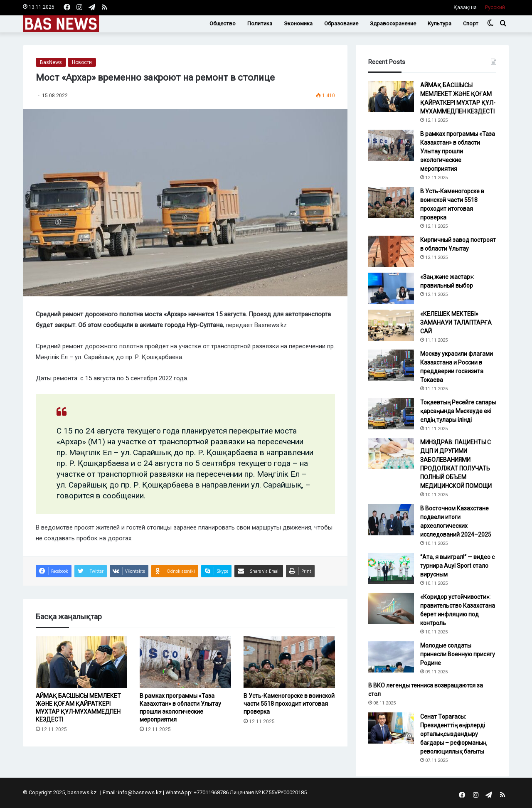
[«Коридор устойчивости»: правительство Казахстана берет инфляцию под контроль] (391, 608)
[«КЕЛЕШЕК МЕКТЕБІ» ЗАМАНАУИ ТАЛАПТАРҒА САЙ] (391, 325)
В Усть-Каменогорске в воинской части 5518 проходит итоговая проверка (289, 704)
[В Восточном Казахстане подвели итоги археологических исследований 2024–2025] (391, 520)
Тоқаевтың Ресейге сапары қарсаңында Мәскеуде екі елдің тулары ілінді (458, 411)
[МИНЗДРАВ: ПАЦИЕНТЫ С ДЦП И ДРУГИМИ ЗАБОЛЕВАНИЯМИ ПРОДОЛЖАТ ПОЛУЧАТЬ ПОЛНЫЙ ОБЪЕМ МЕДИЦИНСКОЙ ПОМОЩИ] (391, 454)
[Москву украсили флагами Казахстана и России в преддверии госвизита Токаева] (391, 365)
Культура (440, 23)
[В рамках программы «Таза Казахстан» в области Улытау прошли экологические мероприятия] (185, 662)
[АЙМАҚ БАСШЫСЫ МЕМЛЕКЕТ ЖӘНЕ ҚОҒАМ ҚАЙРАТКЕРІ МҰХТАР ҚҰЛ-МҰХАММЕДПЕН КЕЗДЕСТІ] (81, 662)
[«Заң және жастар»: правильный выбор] (391, 288)
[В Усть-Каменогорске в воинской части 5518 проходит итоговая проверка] (289, 662)
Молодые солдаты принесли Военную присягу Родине (458, 654)
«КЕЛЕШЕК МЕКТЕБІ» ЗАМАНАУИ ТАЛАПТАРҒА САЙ (456, 323)
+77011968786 (211, 792)
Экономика (298, 23)
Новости (82, 62)
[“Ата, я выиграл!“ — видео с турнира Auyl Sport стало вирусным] (391, 568)
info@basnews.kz (140, 792)
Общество (223, 23)
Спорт (471, 23)
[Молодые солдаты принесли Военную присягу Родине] (391, 657)
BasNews (51, 62)
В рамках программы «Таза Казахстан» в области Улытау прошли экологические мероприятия (458, 151)
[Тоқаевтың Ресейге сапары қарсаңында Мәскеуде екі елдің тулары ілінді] (391, 414)
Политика (260, 23)
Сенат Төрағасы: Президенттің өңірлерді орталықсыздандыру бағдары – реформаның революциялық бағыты (453, 734)
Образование (341, 23)
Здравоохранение (393, 23)
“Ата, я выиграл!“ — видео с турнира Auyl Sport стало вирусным (457, 566)
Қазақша (465, 7)
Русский (495, 7)
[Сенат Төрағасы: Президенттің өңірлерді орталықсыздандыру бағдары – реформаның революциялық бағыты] (391, 728)
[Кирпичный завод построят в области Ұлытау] (391, 251)
